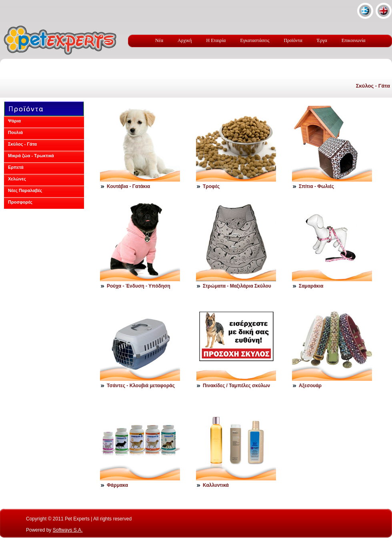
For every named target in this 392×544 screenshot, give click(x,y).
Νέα (159, 40)
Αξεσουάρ (310, 386)
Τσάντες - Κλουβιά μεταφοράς (141, 386)
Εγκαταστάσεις (255, 40)
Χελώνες (17, 179)
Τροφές (211, 186)
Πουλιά (15, 132)
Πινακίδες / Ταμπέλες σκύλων (236, 386)
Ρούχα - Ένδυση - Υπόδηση (139, 286)
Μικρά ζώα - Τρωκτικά (31, 156)
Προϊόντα (293, 40)
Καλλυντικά (216, 485)
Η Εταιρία (216, 40)
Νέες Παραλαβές (25, 190)
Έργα (322, 40)
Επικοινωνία (354, 40)
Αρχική (185, 40)
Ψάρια (14, 121)
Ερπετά (16, 167)
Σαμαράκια (311, 286)
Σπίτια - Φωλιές (316, 186)
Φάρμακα (117, 485)
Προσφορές (20, 202)
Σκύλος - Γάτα (373, 86)
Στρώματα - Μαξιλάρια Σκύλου (237, 286)
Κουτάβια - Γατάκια (128, 186)
